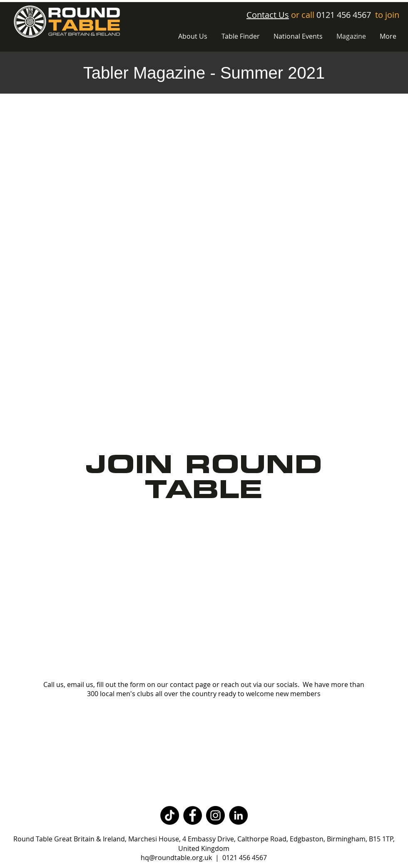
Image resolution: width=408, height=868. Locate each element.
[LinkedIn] (238, 815)
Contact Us (268, 15)
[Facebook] (193, 815)
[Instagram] (215, 815)
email (76, 684)
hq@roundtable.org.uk (176, 858)
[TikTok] (170, 815)
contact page (190, 684)
